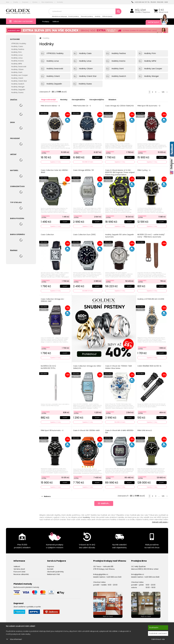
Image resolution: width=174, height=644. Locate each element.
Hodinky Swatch (18, 84)
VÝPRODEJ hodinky (19, 44)
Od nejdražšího (84, 99)
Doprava (25, 2)
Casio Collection (48, 234)
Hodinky (98, 16)
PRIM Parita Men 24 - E (82, 106)
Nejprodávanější (50, 99)
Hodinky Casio (17, 46)
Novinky (67, 99)
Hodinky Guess (17, 92)
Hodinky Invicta (17, 61)
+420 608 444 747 (139, 2)
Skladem (122, 99)
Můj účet (140, 10)
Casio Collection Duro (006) (85, 234)
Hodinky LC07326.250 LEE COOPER (151, 298)
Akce (8, 2)
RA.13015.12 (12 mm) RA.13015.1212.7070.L (49, 366)
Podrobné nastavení (158, 633)
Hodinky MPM (17, 64)
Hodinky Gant (17, 72)
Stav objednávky (47, 2)
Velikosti (56, 22)
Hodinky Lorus (17, 55)
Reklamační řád (53, 572)
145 (163, 92)
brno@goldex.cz (138, 572)
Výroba (35, 2)
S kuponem (46, 151)
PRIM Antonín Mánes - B (50, 106)
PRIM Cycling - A (144, 170)
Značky (16, 2)
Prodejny (46, 22)
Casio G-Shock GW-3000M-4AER (87, 429)
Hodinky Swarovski (19, 67)
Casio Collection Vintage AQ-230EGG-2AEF (53, 299)
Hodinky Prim (17, 52)
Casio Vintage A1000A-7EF (84, 170)
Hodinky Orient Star (19, 81)
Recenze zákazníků (21, 572)
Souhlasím (154, 628)
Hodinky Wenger (18, 87)
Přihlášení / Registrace (143, 12)
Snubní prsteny (74, 16)
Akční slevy (156, 22)
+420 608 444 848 (152, 575)
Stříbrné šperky (107, 16)
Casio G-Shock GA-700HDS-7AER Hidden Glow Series (119, 366)
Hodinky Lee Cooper (19, 75)
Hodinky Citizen (17, 69)
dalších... (104, 502)
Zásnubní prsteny (87, 16)
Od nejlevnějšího (105, 99)
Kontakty (60, 2)
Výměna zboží (19, 567)
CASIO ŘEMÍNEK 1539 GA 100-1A (150, 364)
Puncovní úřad (19, 569)
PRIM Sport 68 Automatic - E (52, 429)
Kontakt (50, 567)
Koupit (65, 157)
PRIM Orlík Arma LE (145, 429)
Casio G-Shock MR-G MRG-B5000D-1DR (116, 430)
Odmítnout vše (158, 639)
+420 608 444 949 (114, 575)
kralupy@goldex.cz (101, 572)
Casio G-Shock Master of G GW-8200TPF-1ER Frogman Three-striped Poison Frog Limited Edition (119, 172)
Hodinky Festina (18, 49)
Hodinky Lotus (17, 58)
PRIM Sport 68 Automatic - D (149, 106)
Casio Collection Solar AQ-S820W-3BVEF (55, 171)
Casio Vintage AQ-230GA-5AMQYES (120, 106)
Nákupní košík (163, 12)
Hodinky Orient (17, 78)
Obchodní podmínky (55, 569)
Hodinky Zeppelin (18, 90)
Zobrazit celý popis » (160, 520)
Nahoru (46, 494)
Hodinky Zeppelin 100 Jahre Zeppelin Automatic (120, 235)
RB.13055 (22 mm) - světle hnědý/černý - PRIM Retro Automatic (151, 235)
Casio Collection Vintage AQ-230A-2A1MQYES (88, 366)
